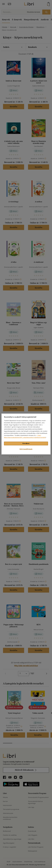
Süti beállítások (26, 449)
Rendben (26, 443)
